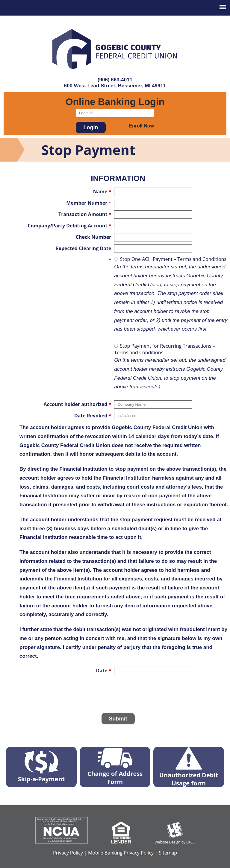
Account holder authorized (78, 404)
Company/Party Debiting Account (69, 226)
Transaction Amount (85, 214)
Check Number (94, 237)
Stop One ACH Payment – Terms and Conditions (172, 295)
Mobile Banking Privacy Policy (121, 853)
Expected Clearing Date (84, 248)
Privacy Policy (68, 853)
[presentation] (118, 696)
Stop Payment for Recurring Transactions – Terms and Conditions (172, 367)
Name (102, 191)
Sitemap (168, 853)
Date (104, 671)
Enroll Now (141, 126)
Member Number (89, 203)
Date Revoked (93, 416)
